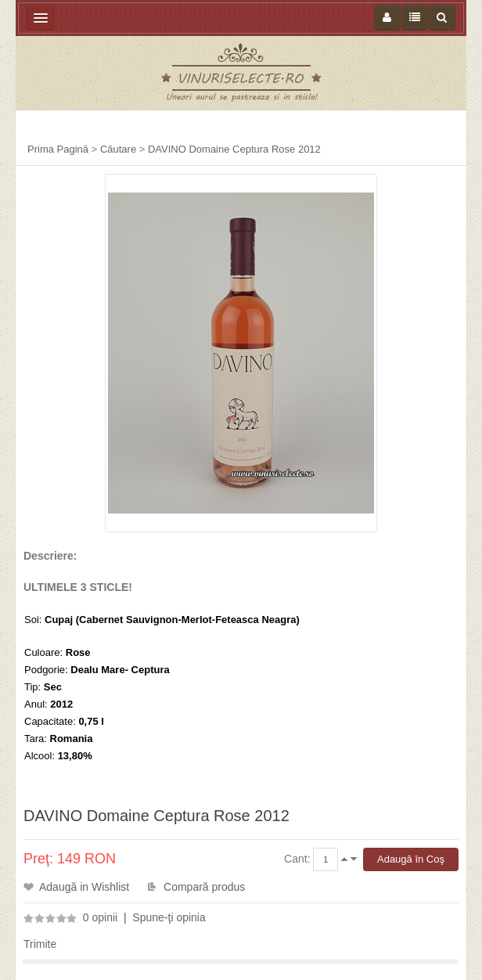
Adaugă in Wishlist (84, 887)
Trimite (40, 944)
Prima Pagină (58, 149)
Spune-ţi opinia (169, 917)
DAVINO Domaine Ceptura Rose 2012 (234, 149)
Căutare (118, 149)
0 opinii (100, 917)
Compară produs (204, 887)
